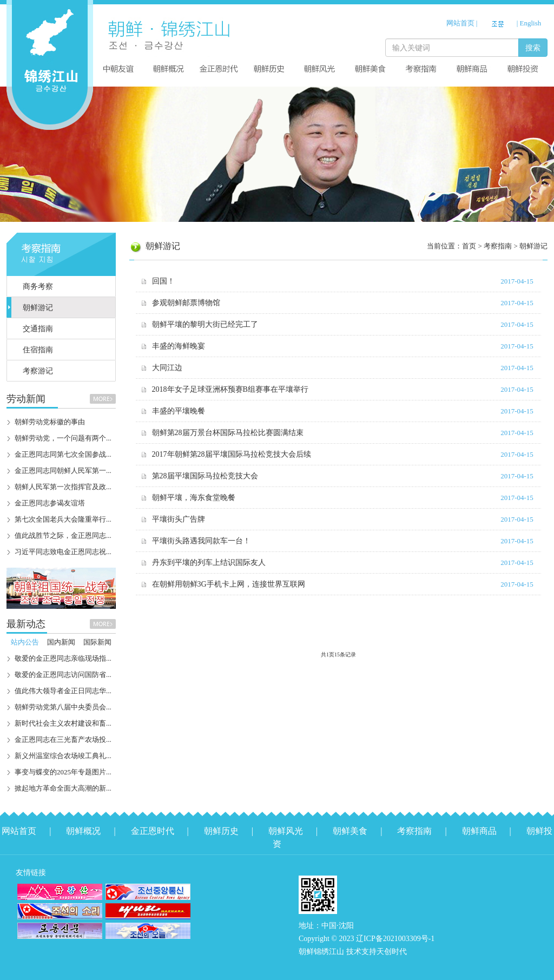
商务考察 (38, 287)
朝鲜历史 (221, 831)
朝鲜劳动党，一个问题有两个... (63, 438)
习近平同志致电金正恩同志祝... (63, 552)
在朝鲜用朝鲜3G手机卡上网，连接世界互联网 (229, 584)
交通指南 (38, 329)
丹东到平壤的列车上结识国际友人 (209, 563)
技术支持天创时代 (377, 952)
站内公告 (25, 642)
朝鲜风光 (286, 831)
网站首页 (460, 23)
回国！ (163, 281)
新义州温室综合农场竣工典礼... (63, 756)
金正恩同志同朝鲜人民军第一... (63, 471)
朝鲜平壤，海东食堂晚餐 (194, 498)
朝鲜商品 (479, 831)
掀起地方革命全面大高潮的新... (63, 788)
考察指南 (414, 831)
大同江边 (167, 368)
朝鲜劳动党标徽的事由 (50, 422)
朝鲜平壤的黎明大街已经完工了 (205, 324)
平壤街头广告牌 (179, 519)
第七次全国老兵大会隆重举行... (63, 519)
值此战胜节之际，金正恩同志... (63, 535)
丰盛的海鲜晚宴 (179, 346)
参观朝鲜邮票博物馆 (186, 303)
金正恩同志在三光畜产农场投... (63, 739)
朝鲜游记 (38, 308)
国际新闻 (97, 642)
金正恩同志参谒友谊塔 (50, 503)
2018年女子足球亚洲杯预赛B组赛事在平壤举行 (230, 389)
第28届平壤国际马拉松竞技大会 (205, 476)
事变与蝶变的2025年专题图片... (63, 772)
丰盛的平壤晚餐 (179, 411)
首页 (469, 246)
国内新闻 (61, 642)
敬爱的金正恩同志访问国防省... (63, 675)
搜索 (533, 48)
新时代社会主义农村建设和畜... (63, 723)
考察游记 (38, 371)
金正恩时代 (153, 831)
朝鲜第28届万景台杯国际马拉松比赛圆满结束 (228, 433)
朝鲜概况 (83, 831)
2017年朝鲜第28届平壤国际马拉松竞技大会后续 (232, 454)
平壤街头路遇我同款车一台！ (201, 541)
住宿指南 (38, 350)
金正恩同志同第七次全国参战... (63, 454)
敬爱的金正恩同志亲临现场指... (63, 658)
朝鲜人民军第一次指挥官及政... (63, 487)
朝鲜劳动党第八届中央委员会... (63, 707)
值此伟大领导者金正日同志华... (63, 691)
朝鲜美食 (350, 831)
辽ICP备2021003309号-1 (395, 939)
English (531, 23)
